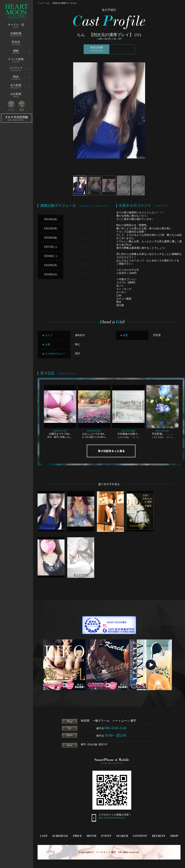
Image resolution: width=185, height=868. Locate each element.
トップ (41, 3)
